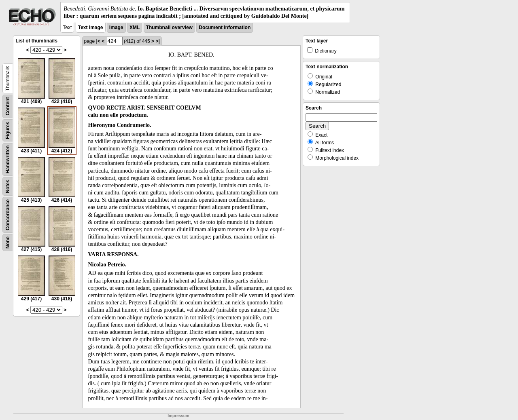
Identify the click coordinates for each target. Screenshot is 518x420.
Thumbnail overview (169, 27)
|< (98, 41)
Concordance (8, 215)
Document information (225, 27)
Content (8, 107)
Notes (8, 187)
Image (116, 27)
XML (135, 27)
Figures (8, 130)
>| (157, 41)
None (8, 243)
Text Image (91, 27)
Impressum (178, 416)
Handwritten (8, 159)
